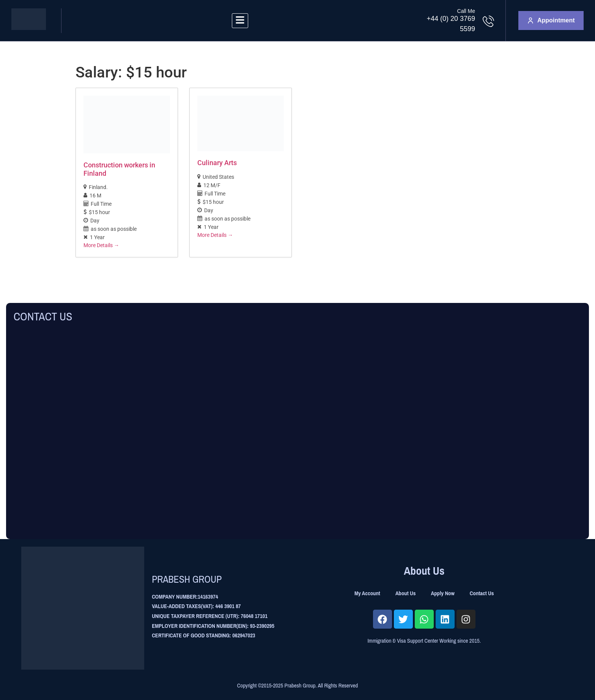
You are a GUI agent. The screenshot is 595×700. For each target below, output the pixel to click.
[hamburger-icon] (240, 21)
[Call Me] (488, 21)
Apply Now (443, 593)
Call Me (466, 11)
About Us (406, 593)
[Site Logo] (29, 28)
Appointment (551, 20)
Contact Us (482, 593)
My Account (367, 593)
